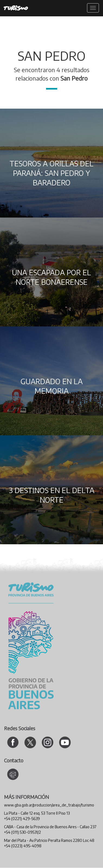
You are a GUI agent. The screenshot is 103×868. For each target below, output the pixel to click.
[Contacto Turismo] (13, 774)
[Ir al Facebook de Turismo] (13, 742)
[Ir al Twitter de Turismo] (30, 742)
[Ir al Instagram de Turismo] (48, 742)
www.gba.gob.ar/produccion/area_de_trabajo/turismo (49, 805)
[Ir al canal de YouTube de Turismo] (65, 742)
